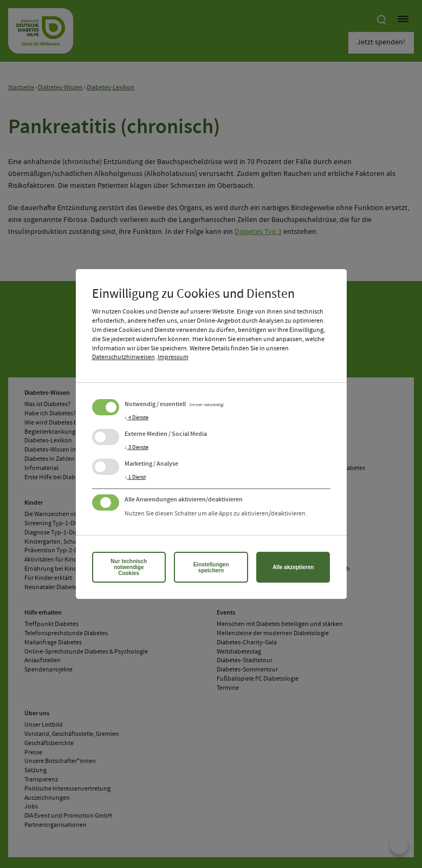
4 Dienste (137, 418)
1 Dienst (135, 478)
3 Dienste (137, 448)
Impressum (173, 358)
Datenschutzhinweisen (124, 358)
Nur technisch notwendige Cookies (129, 567)
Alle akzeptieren (293, 567)
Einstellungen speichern (211, 567)
